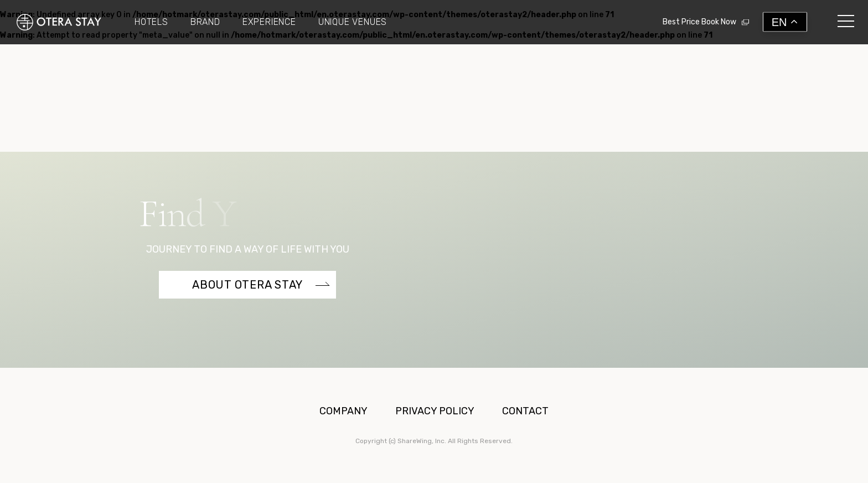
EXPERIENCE (269, 22)
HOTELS (151, 22)
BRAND (205, 22)
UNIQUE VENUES (353, 22)
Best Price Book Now (699, 22)
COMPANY (343, 411)
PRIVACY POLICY (435, 411)
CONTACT (525, 411)
